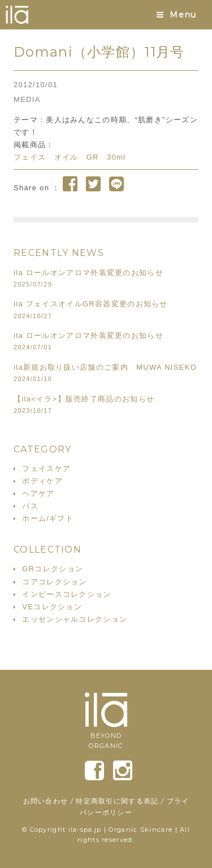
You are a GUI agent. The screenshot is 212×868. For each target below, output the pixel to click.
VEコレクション (52, 607)
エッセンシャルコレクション (75, 619)
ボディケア (42, 481)
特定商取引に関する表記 (117, 801)
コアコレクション (54, 582)
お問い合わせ (46, 801)
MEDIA (27, 99)
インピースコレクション (66, 594)
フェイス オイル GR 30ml (70, 157)
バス (30, 506)
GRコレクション (53, 569)
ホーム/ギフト (48, 518)
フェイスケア (46, 469)
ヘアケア (38, 493)
